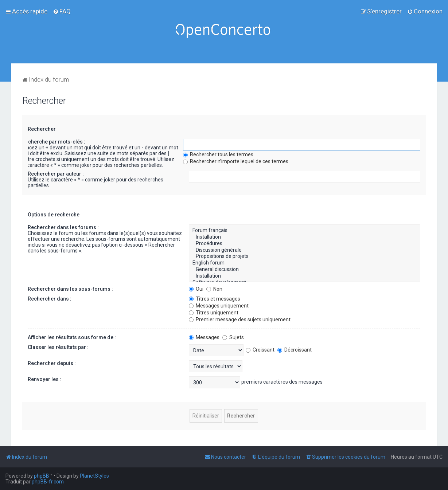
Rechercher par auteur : (56, 174)
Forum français (305, 231)
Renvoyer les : (44, 379)
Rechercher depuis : (52, 363)
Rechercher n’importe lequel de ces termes (236, 161)
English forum (305, 263)
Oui (196, 289)
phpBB (42, 476)
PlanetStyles (94, 476)
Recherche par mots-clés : (54, 142)
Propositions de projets (305, 256)
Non (214, 289)
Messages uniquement (219, 306)
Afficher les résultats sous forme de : (72, 337)
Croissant (260, 350)
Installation (305, 237)
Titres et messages (215, 299)
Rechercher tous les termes (218, 154)
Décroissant (295, 350)
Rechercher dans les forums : (63, 227)
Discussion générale (305, 250)
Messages (204, 337)
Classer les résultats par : (58, 347)
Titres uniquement (214, 313)
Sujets (233, 337)
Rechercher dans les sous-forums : (70, 289)
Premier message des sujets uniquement (240, 320)
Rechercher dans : (50, 299)
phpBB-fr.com (48, 482)
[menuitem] (62, 11)
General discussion (305, 270)
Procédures (305, 244)
